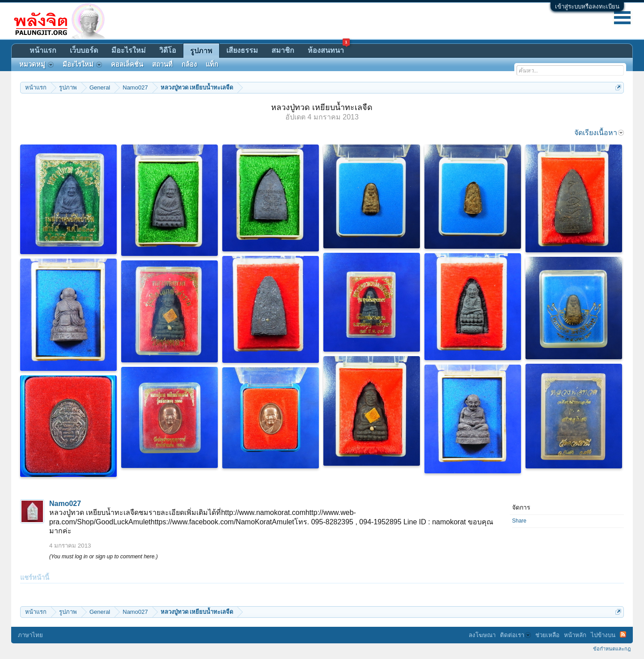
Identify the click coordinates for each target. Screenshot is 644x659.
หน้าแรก (43, 50)
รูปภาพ (201, 51)
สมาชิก (283, 50)
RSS (623, 634)
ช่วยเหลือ (547, 635)
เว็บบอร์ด (84, 50)
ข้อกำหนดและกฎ (612, 649)
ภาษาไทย (30, 635)
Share (519, 521)
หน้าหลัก (575, 635)
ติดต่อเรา (515, 635)
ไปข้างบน (603, 635)
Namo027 (65, 504)
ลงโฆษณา (482, 635)
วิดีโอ (168, 50)
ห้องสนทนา (329, 49)
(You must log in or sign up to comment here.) (104, 557)
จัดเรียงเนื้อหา (599, 133)
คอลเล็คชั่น (127, 64)
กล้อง (189, 64)
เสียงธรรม (242, 50)
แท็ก (212, 64)
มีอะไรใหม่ (129, 50)
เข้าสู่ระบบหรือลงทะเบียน (587, 6)
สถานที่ (162, 64)
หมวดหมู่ (36, 64)
